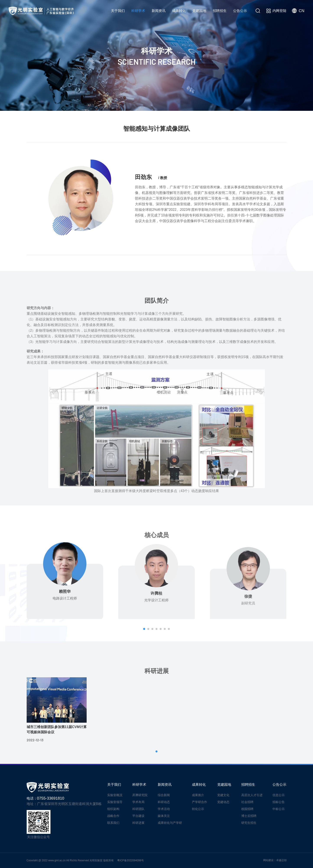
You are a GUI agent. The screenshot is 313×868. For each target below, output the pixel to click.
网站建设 (268, 860)
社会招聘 (247, 802)
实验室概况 (115, 795)
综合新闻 (164, 795)
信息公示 (279, 795)
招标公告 (279, 802)
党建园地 (199, 11)
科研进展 (275, 104)
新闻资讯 (159, 11)
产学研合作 (199, 802)
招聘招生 (220, 11)
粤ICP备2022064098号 (131, 860)
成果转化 (179, 11)
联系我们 (113, 823)
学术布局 (188, 104)
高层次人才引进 (252, 795)
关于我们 (118, 11)
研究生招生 (249, 823)
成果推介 (198, 795)
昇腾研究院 (157, 104)
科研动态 (164, 802)
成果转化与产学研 (170, 823)
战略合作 (113, 816)
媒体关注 (164, 816)
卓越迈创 (281, 860)
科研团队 (217, 104)
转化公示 (198, 809)
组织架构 (113, 809)
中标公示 (279, 809)
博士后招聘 (249, 816)
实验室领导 (115, 802)
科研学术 (138, 11)
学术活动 (164, 809)
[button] (144, 629)
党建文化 (223, 795)
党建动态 (223, 802)
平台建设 (246, 104)
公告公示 (240, 11)
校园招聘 (247, 809)
